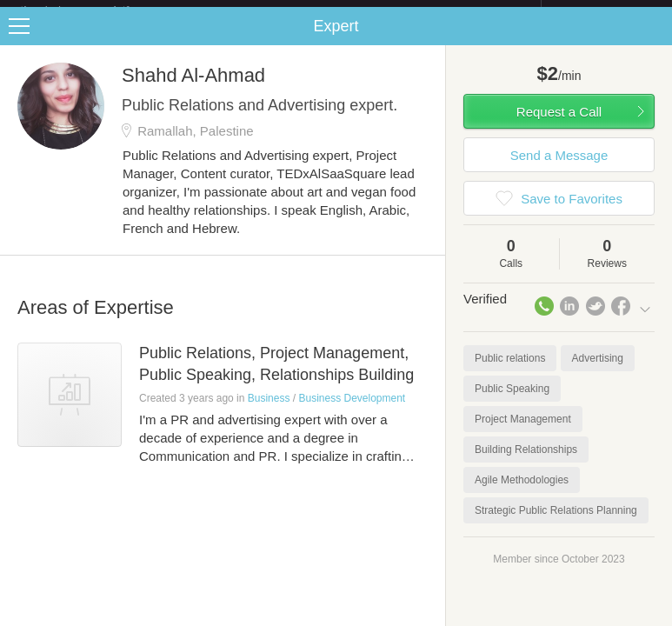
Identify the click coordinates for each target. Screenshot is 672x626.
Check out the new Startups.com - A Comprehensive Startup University (353, 11)
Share (655, 40)
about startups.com (603, 11)
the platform (93, 10)
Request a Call (559, 126)
